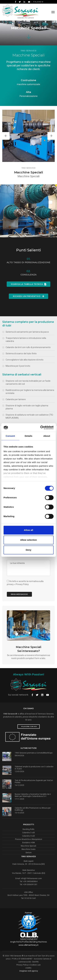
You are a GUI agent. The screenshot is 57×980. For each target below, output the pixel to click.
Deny (28, 550)
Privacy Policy (22, 584)
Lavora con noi (29, 726)
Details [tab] (29, 436)
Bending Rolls (28, 829)
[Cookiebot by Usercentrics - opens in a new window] (41, 428)
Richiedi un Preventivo (28, 296)
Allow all (28, 530)
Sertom (29, 853)
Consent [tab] (10, 436)
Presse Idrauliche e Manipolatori (29, 839)
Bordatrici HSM (29, 843)
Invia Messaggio (19, 594)
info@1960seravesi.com (31, 878)
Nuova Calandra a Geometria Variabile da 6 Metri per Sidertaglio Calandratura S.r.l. (33, 795)
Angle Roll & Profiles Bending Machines (28, 942)
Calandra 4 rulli (28, 836)
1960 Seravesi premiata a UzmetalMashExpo (34, 753)
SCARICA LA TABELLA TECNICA (28, 284)
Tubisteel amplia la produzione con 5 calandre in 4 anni (34, 768)
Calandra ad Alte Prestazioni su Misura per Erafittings (33, 809)
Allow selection (28, 540)
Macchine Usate (28, 849)
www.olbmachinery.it (28, 945)
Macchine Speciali (28, 846)
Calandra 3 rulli (28, 833)
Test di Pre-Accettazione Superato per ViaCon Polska (34, 781)
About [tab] (47, 436)
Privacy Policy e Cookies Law (28, 965)
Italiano (38, 2)
